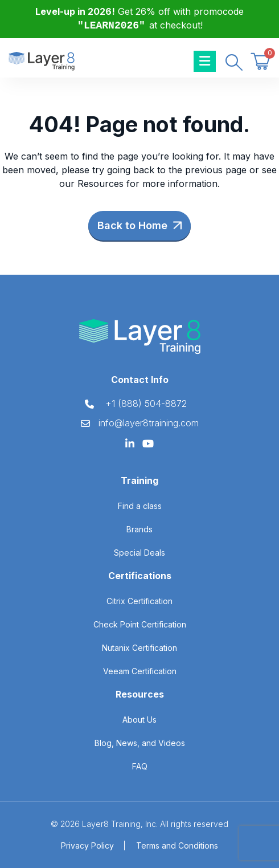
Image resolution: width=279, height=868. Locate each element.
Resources (100, 184)
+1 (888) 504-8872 (146, 404)
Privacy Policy (87, 845)
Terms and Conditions (177, 845)
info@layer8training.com (149, 423)
